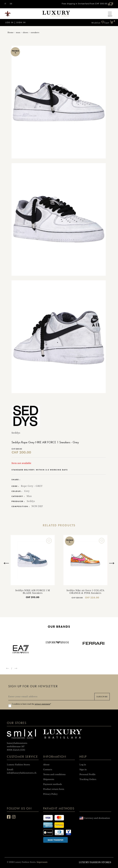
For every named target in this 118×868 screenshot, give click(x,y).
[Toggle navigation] (110, 14)
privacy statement (42, 704)
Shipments (49, 779)
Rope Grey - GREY (32, 486)
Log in (9, 22)
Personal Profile (87, 774)
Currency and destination (95, 818)
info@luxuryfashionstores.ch (22, 773)
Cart (109, 22)
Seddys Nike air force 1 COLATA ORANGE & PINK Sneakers (87, 592)
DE (11, 4)
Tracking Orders (88, 779)
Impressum (42, 862)
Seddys (31, 501)
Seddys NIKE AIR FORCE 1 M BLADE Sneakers (34, 592)
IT (5, 4)
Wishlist (98, 22)
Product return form (54, 789)
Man (29, 496)
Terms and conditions (54, 774)
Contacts (48, 770)
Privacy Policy (50, 794)
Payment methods (52, 784)
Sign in (21, 22)
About (46, 765)
